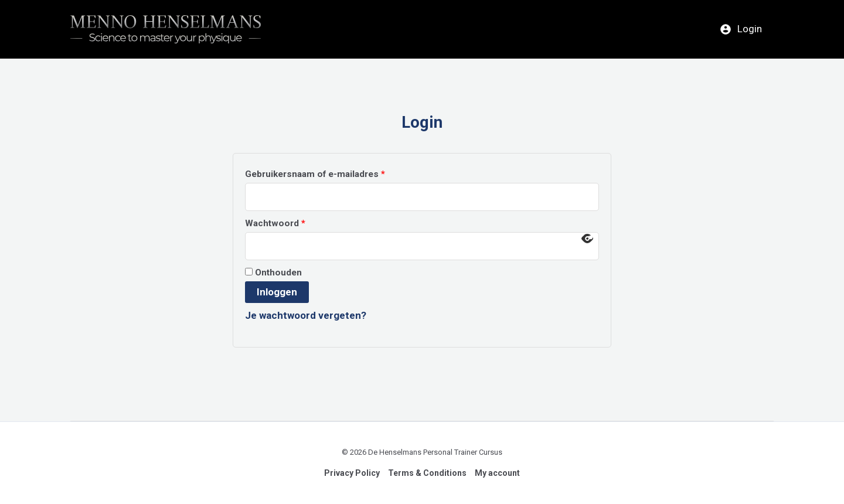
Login (741, 29)
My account (497, 473)
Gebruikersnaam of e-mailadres (330, 172)
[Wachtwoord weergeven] (587, 239)
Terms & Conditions (427, 473)
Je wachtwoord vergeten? (306, 315)
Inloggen (277, 292)
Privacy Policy (352, 473)
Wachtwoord (290, 222)
